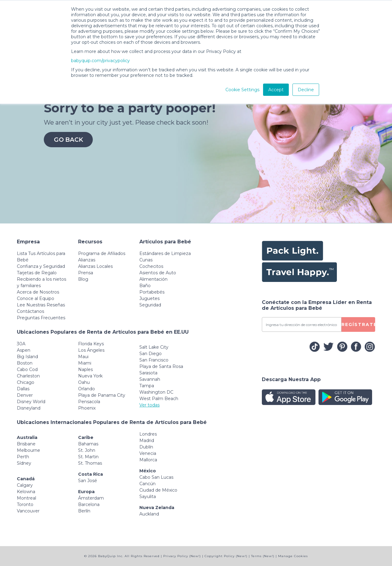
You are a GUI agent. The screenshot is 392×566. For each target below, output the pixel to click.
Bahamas (88, 444)
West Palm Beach (159, 399)
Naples (85, 369)
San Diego (151, 354)
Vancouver (28, 511)
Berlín (84, 511)
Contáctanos (30, 311)
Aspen (24, 350)
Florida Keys (91, 344)
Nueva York (90, 376)
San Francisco (154, 360)
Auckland (149, 514)
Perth (23, 457)
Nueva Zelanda (157, 508)
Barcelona (89, 504)
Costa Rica (90, 474)
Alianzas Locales (95, 266)
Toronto (25, 504)
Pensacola (89, 402)
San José (88, 481)
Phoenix (87, 408)
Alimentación (153, 279)
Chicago (26, 382)
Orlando (87, 389)
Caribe (86, 437)
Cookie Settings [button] (242, 90)
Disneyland (29, 408)
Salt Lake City (154, 347)
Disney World (31, 402)
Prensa (86, 273)
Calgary (25, 485)
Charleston (28, 376)
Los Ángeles (91, 350)
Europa (86, 492)
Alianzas (87, 260)
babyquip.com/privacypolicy (100, 61)
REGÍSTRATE (358, 324)
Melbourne (28, 450)
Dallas (23, 389)
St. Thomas (90, 463)
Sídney (24, 463)
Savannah (150, 379)
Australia (27, 437)
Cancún (147, 484)
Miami (85, 363)
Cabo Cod (27, 369)
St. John (87, 450)
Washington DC (156, 392)
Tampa (147, 386)
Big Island (27, 357)
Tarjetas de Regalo (37, 273)
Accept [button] (276, 90)
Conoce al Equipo (36, 298)
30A (21, 344)
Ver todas (149, 405)
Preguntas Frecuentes (41, 318)
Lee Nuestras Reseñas (41, 305)
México (148, 471)
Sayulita (148, 497)
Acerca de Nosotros (38, 292)
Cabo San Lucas (156, 477)
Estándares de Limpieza (165, 253)
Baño (145, 286)
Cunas (146, 260)
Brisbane (26, 444)
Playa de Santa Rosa (161, 366)
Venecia (148, 453)
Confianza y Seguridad (41, 266)
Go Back (68, 140)
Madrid (147, 440)
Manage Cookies (293, 556)
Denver (25, 395)
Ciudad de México (158, 490)
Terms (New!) (263, 556)
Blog (83, 279)
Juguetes (149, 298)
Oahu (84, 382)
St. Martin (88, 457)
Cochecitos (151, 266)
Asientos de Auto (158, 273)
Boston (25, 363)
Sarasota (148, 373)
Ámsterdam (91, 498)
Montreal (26, 498)
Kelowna (26, 492)
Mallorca (148, 460)
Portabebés (152, 292)
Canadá (26, 479)
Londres (148, 434)
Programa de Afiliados (102, 253)
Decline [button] (306, 90)
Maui (83, 357)
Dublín (146, 447)
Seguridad (150, 305)
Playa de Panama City (102, 395)
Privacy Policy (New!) (182, 556)
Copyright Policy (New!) (226, 556)
